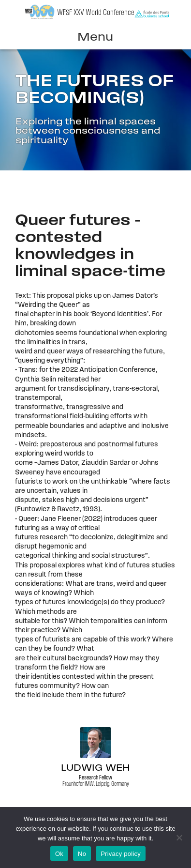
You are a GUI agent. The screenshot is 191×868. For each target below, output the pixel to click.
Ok (59, 854)
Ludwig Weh (95, 769)
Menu (95, 38)
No (82, 854)
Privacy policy (121, 854)
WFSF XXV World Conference (96, 13)
